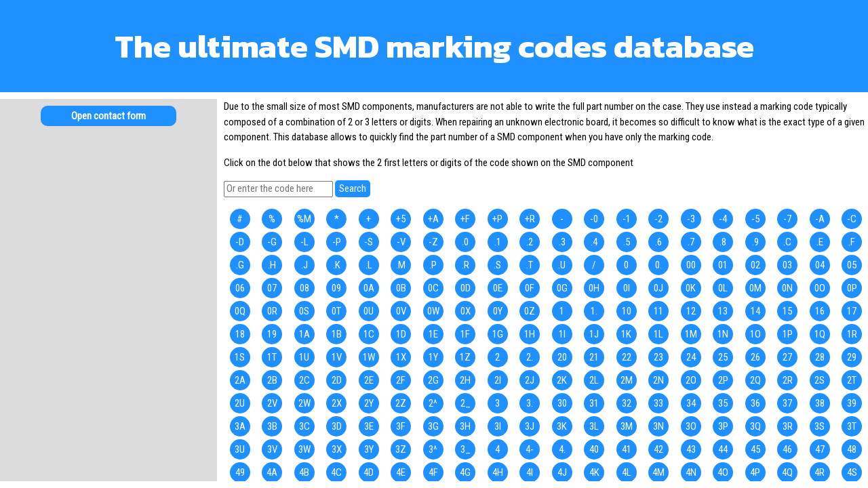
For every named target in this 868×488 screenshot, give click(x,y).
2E (369, 380)
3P (723, 426)
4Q (787, 472)
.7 (691, 242)
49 (240, 472)
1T (272, 357)
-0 (594, 219)
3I (498, 426)
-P (337, 242)
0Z (530, 311)
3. (530, 403)
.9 (755, 242)
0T (336, 311)
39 (852, 403)
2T (852, 380)
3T (852, 426)
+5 (401, 219)
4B (304, 472)
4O (723, 472)
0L (723, 288)
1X (401, 357)
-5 (755, 219)
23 (658, 357)
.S (497, 265)
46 (787, 449)
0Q (240, 311)
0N (787, 288)
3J (530, 426)
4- (530, 449)
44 (723, 449)
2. (530, 357)
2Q (755, 380)
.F (852, 242)
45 (755, 449)
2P (723, 380)
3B (272, 426)
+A (433, 219)
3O (691, 426)
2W (304, 403)
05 (852, 265)
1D (401, 334)
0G (562, 288)
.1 (498, 242)
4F (433, 472)
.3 (562, 242)
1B (337, 334)
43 (691, 449)
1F (465, 334)
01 (723, 265)
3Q (755, 426)
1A (304, 334)
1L (658, 334)
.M (401, 265)
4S (852, 472)
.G (240, 265)
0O (820, 288)
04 (820, 265)
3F (401, 426)
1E (433, 334)
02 (755, 265)
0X (466, 311)
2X (337, 403)
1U (304, 357)
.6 (658, 242)
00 (691, 265)
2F (401, 380)
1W (369, 357)
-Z (433, 242)
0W (433, 311)
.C (787, 242)
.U (562, 265)
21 (594, 357)
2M (627, 380)
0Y (498, 311)
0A (369, 288)
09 (336, 288)
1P (788, 334)
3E (369, 426)
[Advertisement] (108, 244)
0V (401, 311)
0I (627, 288)
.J (304, 265)
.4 (594, 242)
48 (852, 449)
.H (272, 265)
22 (627, 357)
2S (820, 380)
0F (530, 288)
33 (658, 403)
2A (240, 380)
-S (369, 242)
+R (530, 219)
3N (658, 426)
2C (304, 380)
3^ (433, 449)
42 (658, 449)
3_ (466, 449)
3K (562, 426)
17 (852, 311)
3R (788, 426)
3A (240, 426)
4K (594, 472)
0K (691, 288)
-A (820, 219)
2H (465, 380)
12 (691, 311)
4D (369, 472)
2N (658, 380)
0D (466, 288)
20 (562, 357)
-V (401, 242)
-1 (627, 219)
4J (562, 472)
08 (304, 288)
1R (852, 334)
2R (788, 380)
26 (755, 357)
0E (498, 288)
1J (594, 334)
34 (691, 403)
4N (691, 472)
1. (594, 311)
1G (498, 334)
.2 (530, 242)
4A (272, 472)
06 (240, 288)
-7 (787, 219)
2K (562, 380)
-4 (723, 219)
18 (240, 334)
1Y (433, 357)
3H (465, 426)
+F (465, 219)
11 (658, 311)
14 (755, 311)
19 (272, 334)
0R (272, 311)
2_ (466, 403)
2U (240, 403)
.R (466, 265)
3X (337, 449)
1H (530, 334)
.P (433, 265)
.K (337, 265)
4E (401, 472)
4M (658, 472)
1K (626, 334)
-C (852, 219)
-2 (658, 219)
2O (691, 380)
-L (304, 242)
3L (594, 426)
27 (787, 357)
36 (755, 403)
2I (498, 380)
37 (787, 403)
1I (562, 334)
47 (820, 449)
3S (820, 426)
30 (562, 403)
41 (627, 449)
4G (465, 472)
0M (755, 288)
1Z (465, 357)
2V (272, 403)
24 (691, 357)
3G (433, 426)
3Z (401, 449)
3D (337, 426)
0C (433, 288)
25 (723, 357)
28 (820, 357)
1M (691, 334)
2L (594, 380)
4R (820, 472)
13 (723, 311)
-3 (691, 219)
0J (658, 288)
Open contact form (108, 116)
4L (627, 472)
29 (852, 357)
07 (272, 288)
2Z (401, 403)
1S (240, 357)
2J (530, 380)
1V (337, 357)
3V (272, 449)
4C (336, 472)
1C (369, 334)
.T (530, 265)
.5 (627, 242)
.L (369, 265)
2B (272, 380)
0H (594, 288)
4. (562, 449)
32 (627, 403)
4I (530, 472)
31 (594, 403)
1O (755, 334)
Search (353, 188)
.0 (465, 242)
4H (498, 472)
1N (723, 334)
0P (852, 288)
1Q (820, 334)
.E (820, 242)
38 (820, 403)
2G (433, 380)
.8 (723, 242)
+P (497, 219)
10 (627, 311)
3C (304, 426)
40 (594, 449)
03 (787, 265)
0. (658, 265)
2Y (369, 403)
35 (723, 403)
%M (304, 219)
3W (304, 449)
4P (755, 472)
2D (337, 380)
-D (240, 242)
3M (627, 426)
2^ (433, 403)
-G (272, 242)
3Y (369, 449)
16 (820, 311)
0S (304, 311)
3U (240, 449)
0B (401, 288)
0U (369, 311)
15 (787, 311)
